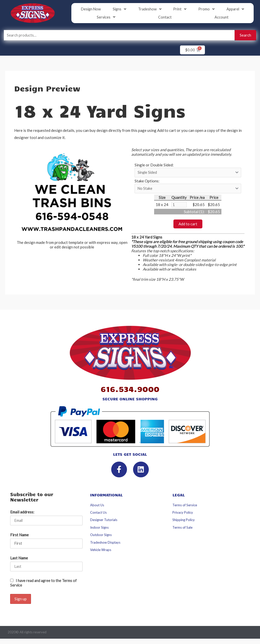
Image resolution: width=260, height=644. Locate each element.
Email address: (22, 513)
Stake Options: (147, 182)
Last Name (19, 560)
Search (245, 35)
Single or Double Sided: (154, 165)
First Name (19, 537)
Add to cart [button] (188, 225)
